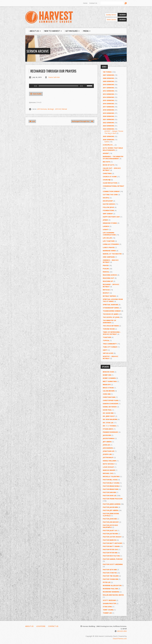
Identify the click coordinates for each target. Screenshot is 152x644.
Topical (106, 340)
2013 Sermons (108, 94)
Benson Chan (108, 372)
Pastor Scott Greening (113, 564)
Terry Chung (108, 610)
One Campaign (109, 257)
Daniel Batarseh (110, 407)
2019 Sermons (42, 109)
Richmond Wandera (111, 592)
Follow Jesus (108, 207)
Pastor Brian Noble (111, 486)
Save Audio (36, 94)
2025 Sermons (108, 136)
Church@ (107, 180)
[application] (61, 86)
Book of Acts (109, 165)
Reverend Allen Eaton (112, 585)
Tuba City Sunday (110, 347)
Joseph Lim (107, 454)
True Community (110, 344)
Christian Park (109, 397)
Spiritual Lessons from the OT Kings (113, 300)
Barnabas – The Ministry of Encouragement (113, 158)
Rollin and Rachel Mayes (113, 595)
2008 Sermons (108, 78)
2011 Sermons (108, 88)
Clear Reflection (110, 183)
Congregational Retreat (113, 186)
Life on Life (107, 238)
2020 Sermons (108, 116)
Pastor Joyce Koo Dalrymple (110, 526)
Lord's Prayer (109, 247)
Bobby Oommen (109, 378)
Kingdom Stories (110, 223)
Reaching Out (109, 278)
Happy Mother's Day (111, 217)
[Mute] (85, 86)
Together (107, 337)
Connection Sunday (111, 191)
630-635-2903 (122, 631)
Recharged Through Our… (82, 121)
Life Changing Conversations (109, 234)
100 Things (107, 72)
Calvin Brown (109, 391)
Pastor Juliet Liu (110, 530)
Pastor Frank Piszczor (113, 499)
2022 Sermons (108, 123)
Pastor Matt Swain (111, 546)
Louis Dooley (108, 467)
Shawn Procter (109, 603)
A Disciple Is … (109, 145)
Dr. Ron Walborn (110, 419)
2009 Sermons (108, 81)
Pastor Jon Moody (111, 522)
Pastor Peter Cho (110, 549)
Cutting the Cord (110, 195)
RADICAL (106, 272)
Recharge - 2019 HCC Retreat (57, 109)
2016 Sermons (108, 104)
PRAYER (106, 265)
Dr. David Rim (108, 413)
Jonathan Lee (109, 451)
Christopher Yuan (110, 400)
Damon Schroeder (110, 404)
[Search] (112, 3)
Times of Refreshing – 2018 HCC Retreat (112, 333)
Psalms (106, 269)
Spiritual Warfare (110, 305)
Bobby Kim (107, 375)
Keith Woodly (109, 464)
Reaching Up (108, 281)
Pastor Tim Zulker (111, 576)
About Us (29, 626)
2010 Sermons (108, 85)
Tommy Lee (107, 613)
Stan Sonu (107, 607)
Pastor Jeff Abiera (111, 510)
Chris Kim (107, 394)
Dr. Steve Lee (108, 423)
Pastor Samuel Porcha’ (113, 559)
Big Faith (107, 162)
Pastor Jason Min (110, 507)
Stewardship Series (111, 308)
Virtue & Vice (108, 353)
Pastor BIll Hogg (110, 480)
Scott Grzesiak (109, 600)
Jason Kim (107, 435)
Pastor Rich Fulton (111, 556)
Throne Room (109, 329)
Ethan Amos (108, 429)
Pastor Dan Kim (109, 492)
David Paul (107, 410)
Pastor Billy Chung (111, 483)
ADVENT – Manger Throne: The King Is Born (114, 132)
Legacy (106, 229)
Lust (32, 121)
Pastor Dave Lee (110, 496)
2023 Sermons (108, 126)
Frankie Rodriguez (110, 432)
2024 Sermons (108, 129)
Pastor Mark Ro (110, 540)
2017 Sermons (108, 107)
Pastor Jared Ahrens (112, 504)
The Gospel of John (111, 317)
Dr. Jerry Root (109, 416)
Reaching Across (110, 275)
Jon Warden (108, 448)
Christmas (107, 173)
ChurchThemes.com (120, 639)
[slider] (59, 86)
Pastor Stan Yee (110, 573)
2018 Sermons (108, 110)
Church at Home (110, 177)
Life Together (109, 241)
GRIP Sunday (108, 214)
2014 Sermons (108, 97)
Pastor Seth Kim (54, 77)
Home (85, 3)
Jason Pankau (109, 438)
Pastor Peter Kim (110, 553)
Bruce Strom (108, 388)
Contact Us (93, 3)
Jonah (105, 220)
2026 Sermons (108, 140)
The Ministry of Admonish (109, 321)
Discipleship (108, 201)
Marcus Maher (109, 470)
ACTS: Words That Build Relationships (113, 149)
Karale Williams (110, 461)
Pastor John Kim (110, 519)
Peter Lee (107, 582)
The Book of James (111, 314)
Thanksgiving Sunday (112, 311)
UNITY (105, 350)
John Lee (106, 445)
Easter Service (109, 204)
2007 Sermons (108, 75)
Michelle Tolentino (111, 476)
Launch (106, 226)
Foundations (108, 210)
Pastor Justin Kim (110, 534)
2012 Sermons (108, 91)
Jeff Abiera (107, 442)
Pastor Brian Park (111, 489)
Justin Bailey (108, 457)
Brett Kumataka (110, 381)
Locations (41, 626)
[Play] (32, 86)
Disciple (106, 198)
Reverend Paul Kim (110, 589)
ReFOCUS (106, 290)
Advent (106, 153)
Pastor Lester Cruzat (112, 537)
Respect (106, 293)
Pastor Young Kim (110, 579)
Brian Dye (107, 385)
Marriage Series (109, 251)
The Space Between (111, 326)
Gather (107, 142)
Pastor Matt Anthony (113, 543)
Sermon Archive (38, 51)
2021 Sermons (108, 119)
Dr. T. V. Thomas (110, 426)
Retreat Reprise (109, 296)
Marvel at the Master (112, 254)
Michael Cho (108, 473)
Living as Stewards (111, 244)
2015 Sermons (108, 100)
